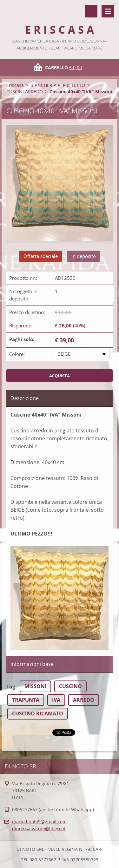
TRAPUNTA (26, 700)
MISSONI (35, 686)
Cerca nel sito (91, 11)
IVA (56, 700)
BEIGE (64, 354)
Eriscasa (15, 85)
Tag (11, 687)
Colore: (17, 354)
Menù (108, 11)
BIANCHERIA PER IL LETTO (58, 85)
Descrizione (25, 398)
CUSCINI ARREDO (25, 92)
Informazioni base (32, 664)
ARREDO (84, 700)
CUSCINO (70, 686)
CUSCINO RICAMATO (38, 713)
